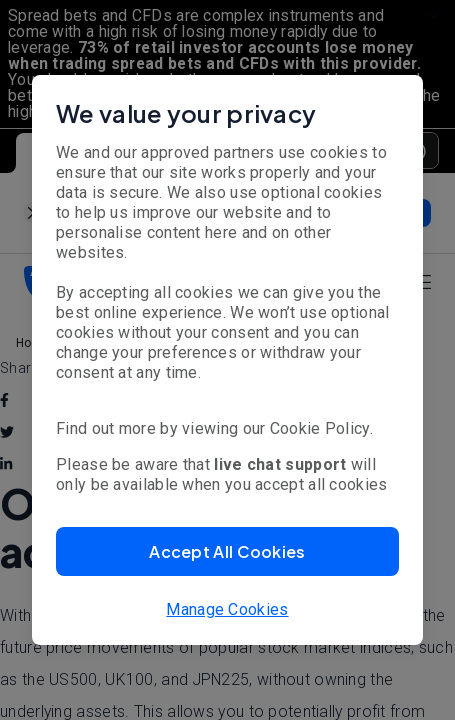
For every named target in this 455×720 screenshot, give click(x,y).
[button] (227, 551)
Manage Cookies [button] (227, 609)
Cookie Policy (320, 428)
